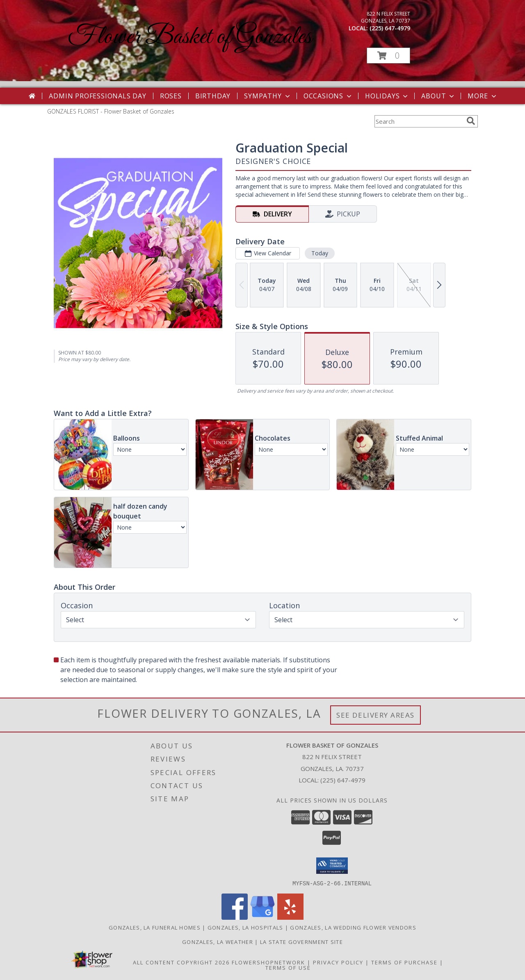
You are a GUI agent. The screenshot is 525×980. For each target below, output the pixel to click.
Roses (171, 96)
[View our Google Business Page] (262, 917)
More (483, 96)
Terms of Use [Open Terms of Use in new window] (288, 967)
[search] (471, 121)
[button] (388, 56)
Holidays (387, 96)
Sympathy (268, 96)
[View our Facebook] (235, 917)
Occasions (328, 96)
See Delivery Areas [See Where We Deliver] (375, 715)
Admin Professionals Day (97, 96)
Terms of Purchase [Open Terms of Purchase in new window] (404, 962)
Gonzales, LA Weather (218, 941)
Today (320, 253)
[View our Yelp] (290, 917)
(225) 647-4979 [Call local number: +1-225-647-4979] (390, 28)
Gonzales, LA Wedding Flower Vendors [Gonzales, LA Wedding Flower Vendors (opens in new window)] (353, 927)
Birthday (213, 96)
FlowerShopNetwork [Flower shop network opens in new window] (268, 962)
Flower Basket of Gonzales (190, 37)
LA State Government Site (301, 941)
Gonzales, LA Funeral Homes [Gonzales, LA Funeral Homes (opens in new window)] (155, 927)
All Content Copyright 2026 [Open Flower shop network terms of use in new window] (181, 962)
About (438, 96)
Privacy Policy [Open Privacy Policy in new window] (338, 962)
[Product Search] (419, 121)
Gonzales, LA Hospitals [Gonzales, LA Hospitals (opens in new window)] (245, 927)
